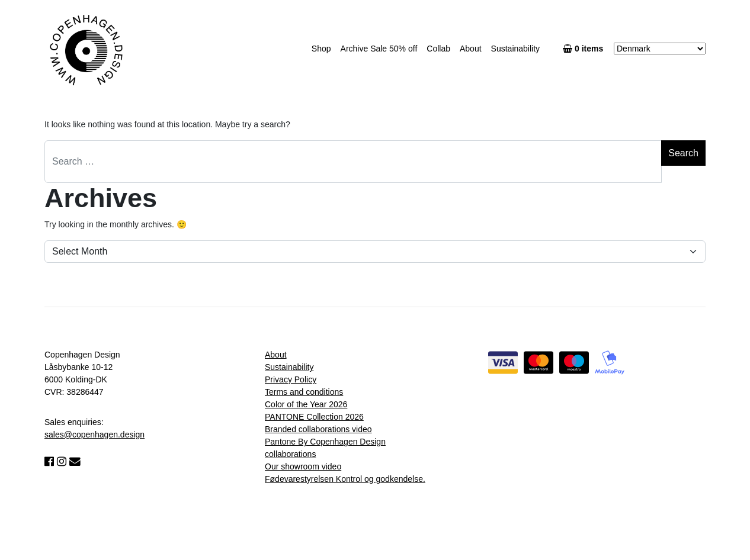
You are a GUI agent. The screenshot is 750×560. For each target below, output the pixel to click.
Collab (438, 49)
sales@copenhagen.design (94, 435)
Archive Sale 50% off (379, 49)
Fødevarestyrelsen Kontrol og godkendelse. (345, 479)
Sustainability (516, 49)
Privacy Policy (291, 379)
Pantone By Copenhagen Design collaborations (325, 448)
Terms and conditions (304, 392)
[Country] (660, 49)
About (471, 49)
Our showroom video (303, 466)
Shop (321, 49)
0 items (585, 49)
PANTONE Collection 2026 (314, 417)
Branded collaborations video (318, 429)
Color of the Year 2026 (306, 404)
